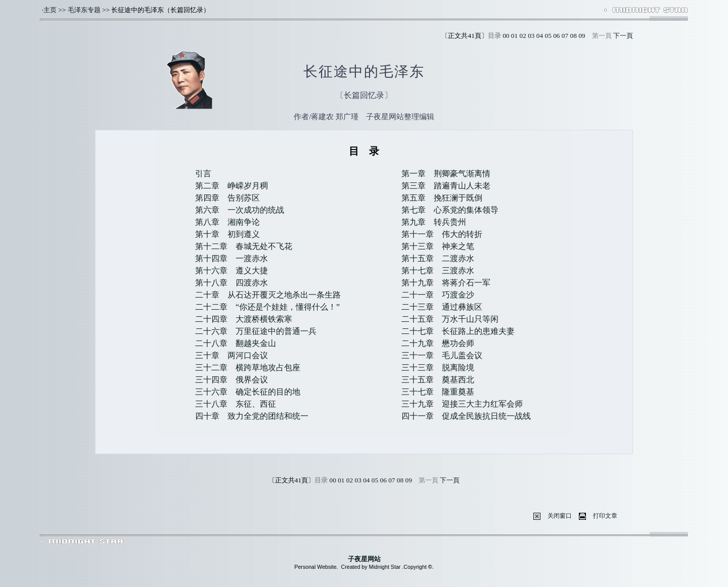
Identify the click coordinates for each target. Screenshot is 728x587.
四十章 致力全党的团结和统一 (252, 416)
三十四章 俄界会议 (232, 380)
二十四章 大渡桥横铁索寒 (244, 319)
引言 (203, 174)
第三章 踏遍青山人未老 (446, 186)
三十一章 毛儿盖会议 (442, 355)
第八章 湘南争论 (227, 222)
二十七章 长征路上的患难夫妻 (458, 331)
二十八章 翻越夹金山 (236, 343)
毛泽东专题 (84, 10)
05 (548, 36)
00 (506, 36)
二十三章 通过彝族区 (442, 307)
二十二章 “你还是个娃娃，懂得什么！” (267, 307)
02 (522, 36)
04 (540, 36)
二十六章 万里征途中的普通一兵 (256, 331)
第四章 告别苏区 (227, 198)
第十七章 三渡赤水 (438, 271)
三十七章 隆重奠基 (438, 392)
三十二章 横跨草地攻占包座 (248, 368)
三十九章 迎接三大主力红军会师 (462, 404)
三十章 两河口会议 (232, 355)
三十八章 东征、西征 (236, 404)
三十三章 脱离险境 (438, 368)
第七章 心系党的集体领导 (450, 210)
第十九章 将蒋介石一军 (446, 283)
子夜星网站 (364, 559)
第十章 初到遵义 (227, 234)
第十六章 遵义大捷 (232, 271)
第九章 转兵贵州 (434, 222)
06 (556, 36)
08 (574, 36)
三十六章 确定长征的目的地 (248, 392)
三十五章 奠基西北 (438, 380)
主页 (50, 10)
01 (514, 36)
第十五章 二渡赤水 (438, 258)
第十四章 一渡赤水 (232, 258)
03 (531, 36)
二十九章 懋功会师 (438, 343)
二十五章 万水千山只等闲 (450, 319)
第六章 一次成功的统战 (240, 210)
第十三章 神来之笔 (438, 246)
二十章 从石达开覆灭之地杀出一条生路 (268, 295)
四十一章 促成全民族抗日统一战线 (466, 416)
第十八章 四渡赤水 (232, 283)
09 (582, 36)
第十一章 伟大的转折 (442, 234)
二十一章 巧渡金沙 (438, 295)
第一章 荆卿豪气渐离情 (446, 174)
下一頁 (623, 36)
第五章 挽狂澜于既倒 (442, 198)
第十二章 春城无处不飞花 (244, 246)
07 (565, 36)
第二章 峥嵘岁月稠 (232, 186)
